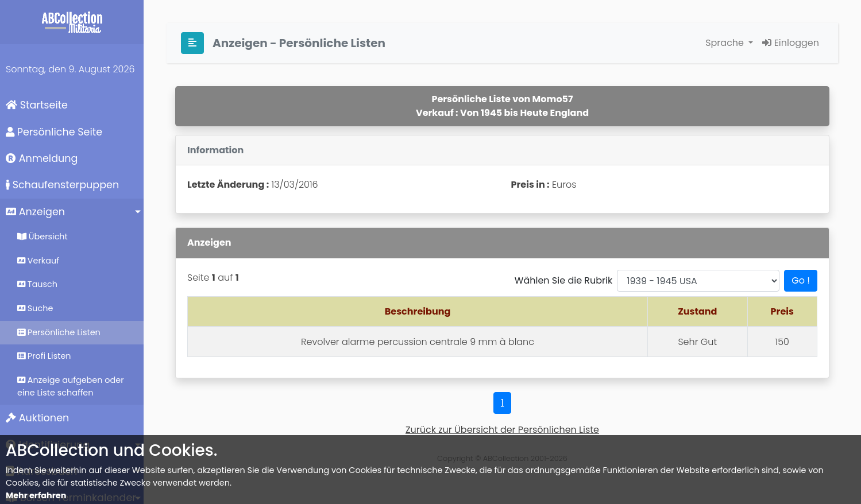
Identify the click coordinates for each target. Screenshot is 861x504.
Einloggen (791, 43)
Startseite (37, 105)
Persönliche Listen (59, 332)
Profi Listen (44, 356)
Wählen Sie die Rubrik (563, 280)
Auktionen (37, 418)
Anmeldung (42, 158)
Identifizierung (48, 445)
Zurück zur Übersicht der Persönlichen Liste (502, 430)
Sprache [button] (726, 43)
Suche (35, 308)
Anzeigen (35, 212)
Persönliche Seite (54, 132)
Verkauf (38, 261)
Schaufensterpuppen (62, 185)
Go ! (801, 280)
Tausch (37, 284)
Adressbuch (41, 471)
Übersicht (43, 237)
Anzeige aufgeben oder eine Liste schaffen (71, 386)
